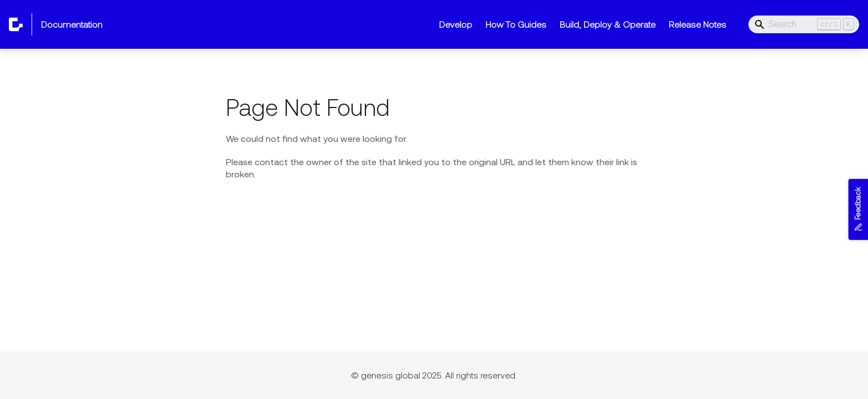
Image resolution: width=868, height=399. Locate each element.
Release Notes (697, 24)
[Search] (804, 24)
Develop (456, 24)
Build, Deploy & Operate (608, 24)
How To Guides (516, 24)
